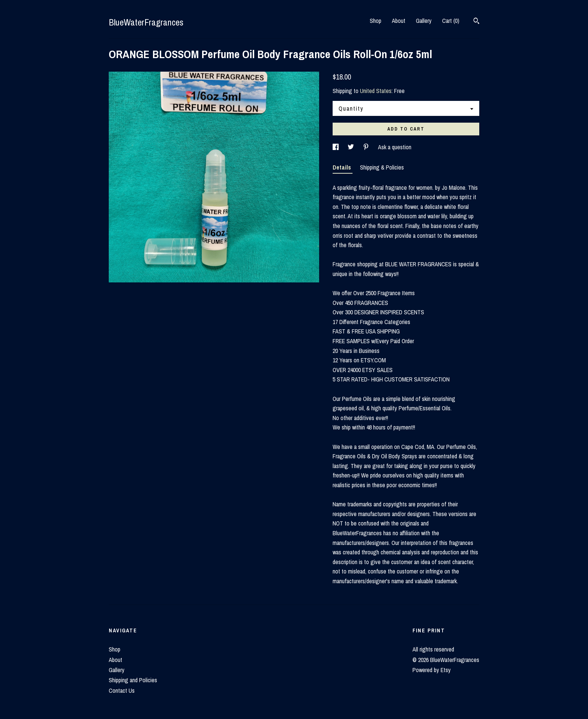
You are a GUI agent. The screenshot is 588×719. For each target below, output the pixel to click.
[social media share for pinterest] (367, 147)
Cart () (451, 21)
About (399, 21)
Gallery (424, 21)
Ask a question (395, 147)
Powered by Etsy (432, 670)
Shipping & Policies (382, 167)
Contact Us (122, 690)
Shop (376, 21)
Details (343, 167)
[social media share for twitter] (352, 147)
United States (376, 91)
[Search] (476, 22)
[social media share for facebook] (336, 147)
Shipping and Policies (133, 680)
